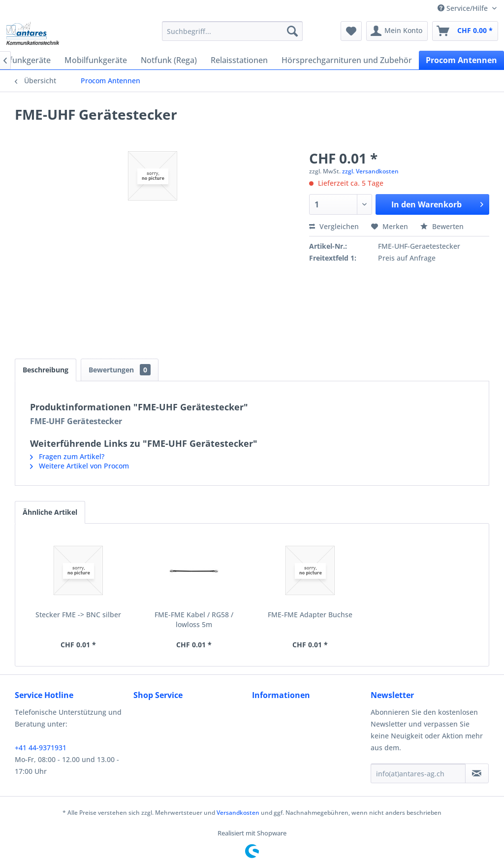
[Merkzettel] (351, 31)
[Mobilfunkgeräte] (96, 60)
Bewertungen (120, 370)
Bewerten (442, 226)
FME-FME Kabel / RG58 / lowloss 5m (194, 619)
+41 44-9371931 (41, 748)
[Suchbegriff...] (233, 31)
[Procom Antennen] (461, 60)
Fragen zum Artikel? (67, 456)
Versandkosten (238, 813)
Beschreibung (46, 370)
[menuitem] (233, 31)
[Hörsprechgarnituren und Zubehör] (347, 60)
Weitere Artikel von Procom (79, 466)
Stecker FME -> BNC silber (78, 615)
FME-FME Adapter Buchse (310, 615)
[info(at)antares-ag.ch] (418, 773)
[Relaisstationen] (239, 60)
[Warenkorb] (465, 31)
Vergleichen (334, 226)
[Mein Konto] (397, 31)
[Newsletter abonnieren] (477, 773)
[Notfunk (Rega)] (169, 60)
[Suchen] (292, 31)
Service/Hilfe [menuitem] (464, 8)
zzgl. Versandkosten (370, 171)
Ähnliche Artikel (50, 512)
